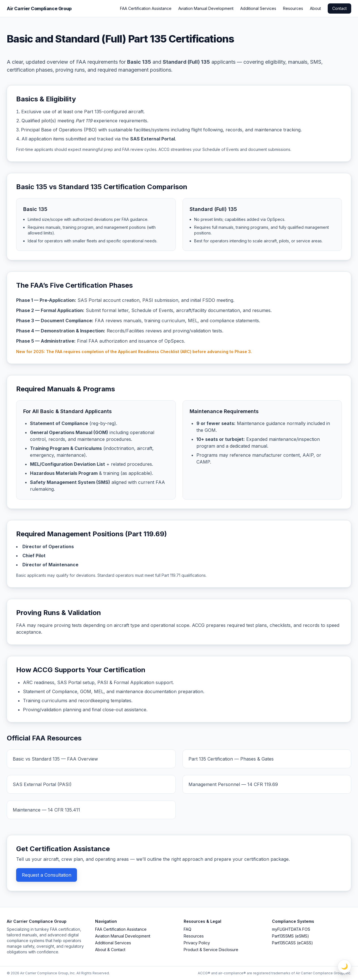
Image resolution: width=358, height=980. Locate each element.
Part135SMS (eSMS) (291, 936)
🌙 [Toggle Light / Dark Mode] (345, 966)
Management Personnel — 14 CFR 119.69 (233, 784)
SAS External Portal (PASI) (42, 784)
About (315, 8)
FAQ (187, 929)
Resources (293, 8)
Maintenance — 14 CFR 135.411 (46, 810)
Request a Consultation (47, 875)
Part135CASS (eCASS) (292, 943)
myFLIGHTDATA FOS (291, 929)
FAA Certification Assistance (146, 8)
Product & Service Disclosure (211, 950)
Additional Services (258, 8)
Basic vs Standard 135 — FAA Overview (55, 759)
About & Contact (110, 950)
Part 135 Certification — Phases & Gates (231, 759)
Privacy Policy (197, 943)
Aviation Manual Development (206, 8)
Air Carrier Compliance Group (39, 8)
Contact (339, 8)
